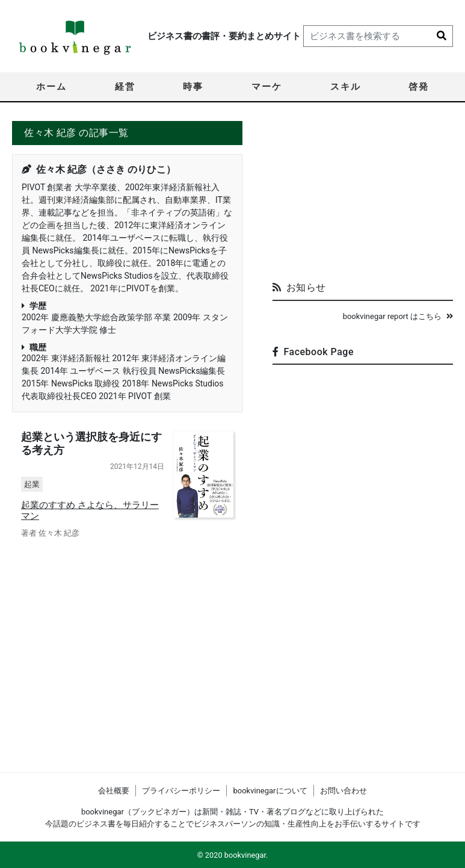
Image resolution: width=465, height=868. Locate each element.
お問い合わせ (343, 791)
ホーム (51, 87)
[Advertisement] (363, 196)
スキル (346, 87)
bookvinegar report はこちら (398, 316)
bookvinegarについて (270, 791)
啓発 (419, 87)
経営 (125, 87)
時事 (193, 87)
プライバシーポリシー (181, 791)
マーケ (267, 87)
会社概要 (114, 791)
